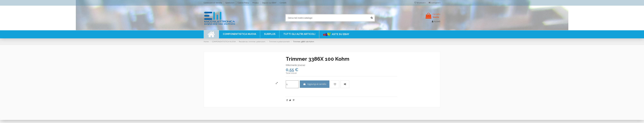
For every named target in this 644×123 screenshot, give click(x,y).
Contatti (283, 3)
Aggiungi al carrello (315, 84)
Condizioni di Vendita (213, 3)
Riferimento (291, 65)
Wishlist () (420, 3)
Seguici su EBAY (269, 3)
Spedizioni (230, 3)
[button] (299, 34)
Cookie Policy (244, 3)
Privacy (256, 3)
